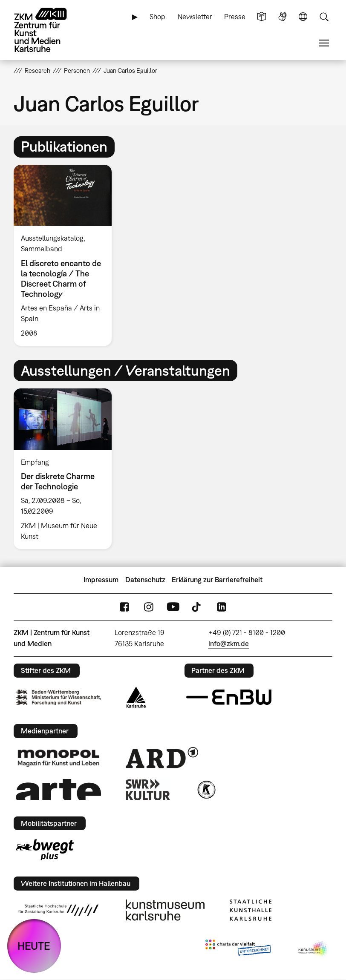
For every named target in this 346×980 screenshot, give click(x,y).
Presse (235, 17)
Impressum (101, 580)
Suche (324, 17)
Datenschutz (145, 580)
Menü (324, 43)
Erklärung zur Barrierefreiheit (217, 580)
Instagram (149, 607)
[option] (66, 255)
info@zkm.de (229, 644)
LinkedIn (222, 607)
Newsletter (195, 17)
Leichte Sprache (262, 17)
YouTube (173, 607)
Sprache (303, 17)
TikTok (197, 607)
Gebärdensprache (283, 17)
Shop (157, 17)
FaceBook (124, 607)
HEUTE (34, 946)
